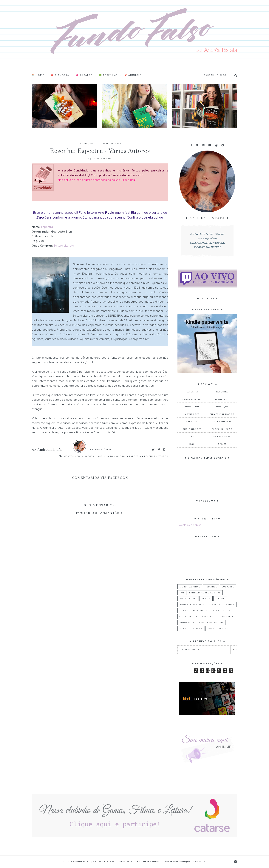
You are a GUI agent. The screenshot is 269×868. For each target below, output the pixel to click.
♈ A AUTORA (60, 75)
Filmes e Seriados (222, 414)
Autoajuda (187, 623)
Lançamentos (192, 399)
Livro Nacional (116, 456)
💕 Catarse (84, 75)
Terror (163, 456)
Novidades (192, 414)
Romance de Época (192, 605)
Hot (182, 593)
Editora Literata (64, 246)
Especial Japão (222, 429)
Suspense (228, 587)
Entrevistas (222, 437)
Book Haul (192, 407)
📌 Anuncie (133, 75)
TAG (192, 437)
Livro (99, 456)
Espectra (47, 227)
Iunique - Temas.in (193, 861)
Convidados (85, 456)
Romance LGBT (206, 617)
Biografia (227, 617)
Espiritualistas (218, 629)
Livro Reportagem (211, 623)
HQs (192, 444)
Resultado (222, 399)
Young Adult (188, 599)
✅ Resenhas (108, 75)
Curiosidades (192, 429)
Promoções (222, 407)
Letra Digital (222, 422)
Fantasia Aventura (222, 605)
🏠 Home (38, 75)
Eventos (192, 422)
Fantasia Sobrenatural (205, 593)
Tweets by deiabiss (189, 525)
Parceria (135, 456)
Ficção (184, 611)
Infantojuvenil (223, 611)
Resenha (150, 456)
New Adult (200, 611)
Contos (69, 456)
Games (222, 444)
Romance (211, 587)
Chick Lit (185, 617)
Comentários (100, 159)
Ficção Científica (191, 629)
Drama (206, 599)
